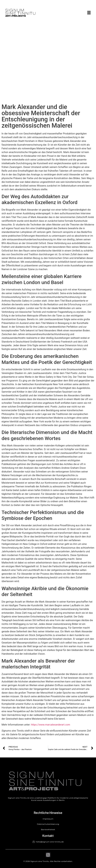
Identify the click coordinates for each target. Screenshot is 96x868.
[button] (89, 13)
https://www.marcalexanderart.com (51, 725)
